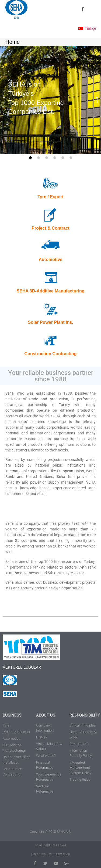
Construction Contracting (51, 354)
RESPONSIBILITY (85, 715)
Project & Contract (50, 228)
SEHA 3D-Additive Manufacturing (51, 291)
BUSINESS (12, 715)
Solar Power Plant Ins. (50, 322)
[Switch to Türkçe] (87, 28)
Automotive (51, 260)
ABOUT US (46, 715)
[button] (83, 9)
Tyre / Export (50, 197)
